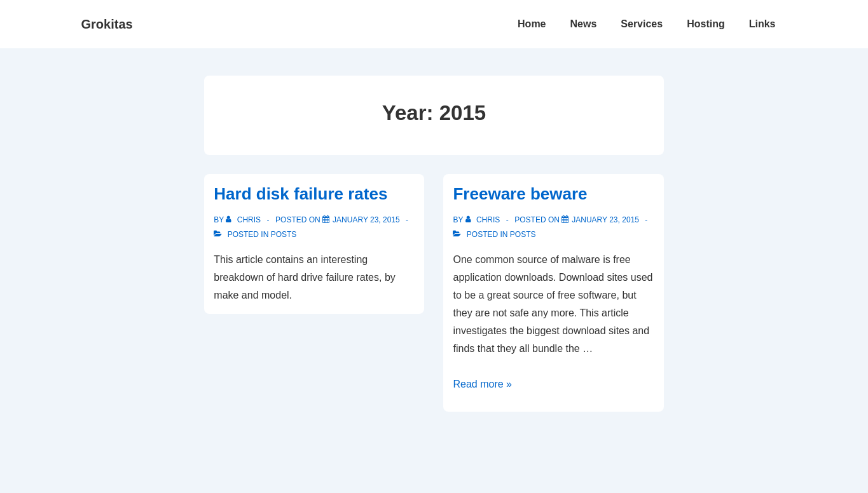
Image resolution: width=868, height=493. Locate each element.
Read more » (482, 384)
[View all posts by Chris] (244, 220)
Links (762, 24)
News (584, 24)
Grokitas (107, 24)
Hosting (706, 24)
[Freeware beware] (605, 220)
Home (532, 24)
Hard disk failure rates (300, 194)
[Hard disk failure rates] (366, 220)
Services (642, 24)
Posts (284, 234)
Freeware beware (520, 194)
